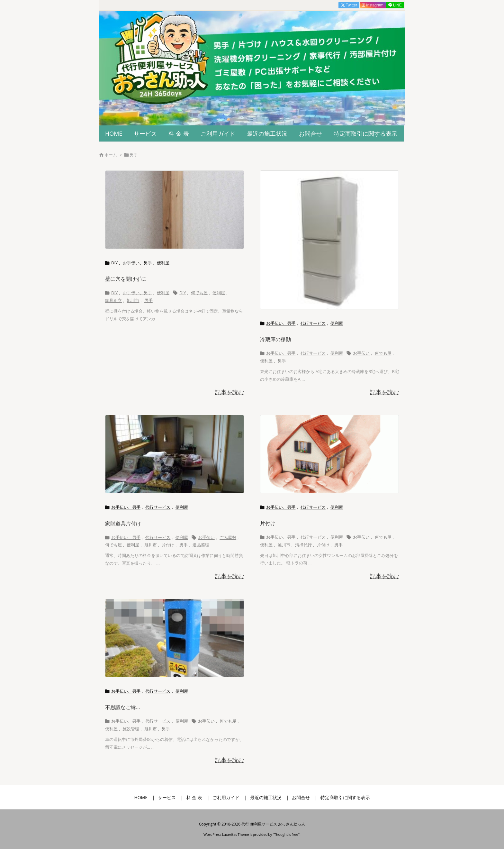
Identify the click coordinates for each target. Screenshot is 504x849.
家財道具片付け (123, 524)
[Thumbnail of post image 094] (329, 240)
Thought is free (286, 834)
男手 (148, 300)
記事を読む (230, 392)
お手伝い (361, 353)
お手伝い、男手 (137, 263)
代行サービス (313, 323)
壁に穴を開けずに (126, 279)
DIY (114, 263)
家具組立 (113, 300)
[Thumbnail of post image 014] (329, 454)
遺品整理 (201, 545)
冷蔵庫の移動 (275, 339)
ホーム (111, 155)
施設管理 (131, 729)
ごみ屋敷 (228, 537)
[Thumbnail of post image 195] (175, 210)
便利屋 (163, 263)
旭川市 (133, 300)
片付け (168, 545)
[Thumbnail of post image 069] (175, 454)
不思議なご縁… (122, 707)
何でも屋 (199, 293)
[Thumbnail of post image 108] (175, 638)
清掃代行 (303, 545)
